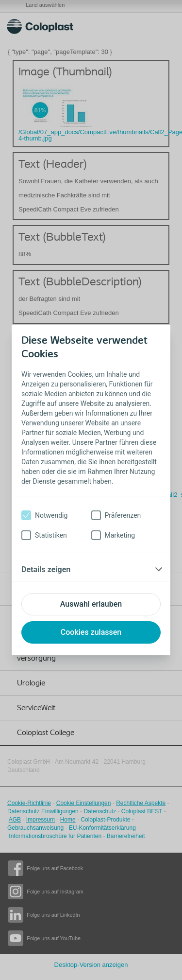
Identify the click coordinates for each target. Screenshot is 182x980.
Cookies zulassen (91, 632)
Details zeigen (46, 569)
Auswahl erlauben (91, 604)
